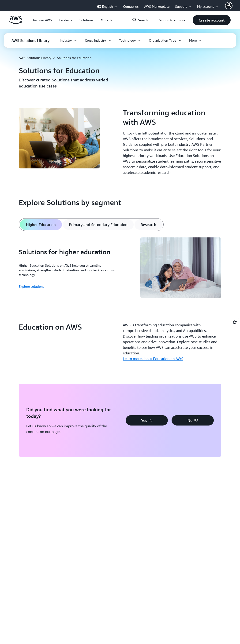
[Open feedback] (235, 322)
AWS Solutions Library (35, 58)
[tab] (41, 225)
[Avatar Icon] (229, 6)
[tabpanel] (120, 269)
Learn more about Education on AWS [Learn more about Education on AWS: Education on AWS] (153, 359)
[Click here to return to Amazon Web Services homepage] (16, 23)
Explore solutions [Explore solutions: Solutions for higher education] (31, 286)
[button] (42, 20)
